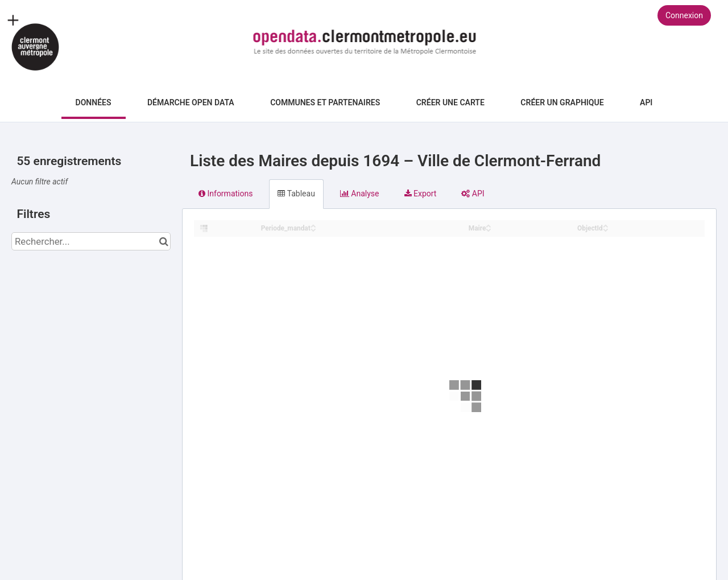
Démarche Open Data (191, 102)
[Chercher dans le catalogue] (164, 241)
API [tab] (473, 194)
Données (94, 102)
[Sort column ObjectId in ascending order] (606, 225)
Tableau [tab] (296, 194)
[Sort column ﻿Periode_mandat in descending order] (313, 229)
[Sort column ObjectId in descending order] (606, 229)
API (646, 102)
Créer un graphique (562, 102)
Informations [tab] (226, 194)
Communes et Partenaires (325, 102)
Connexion (684, 15)
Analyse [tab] (360, 194)
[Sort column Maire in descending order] (489, 229)
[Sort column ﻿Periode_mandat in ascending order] (313, 225)
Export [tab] (421, 194)
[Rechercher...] (91, 241)
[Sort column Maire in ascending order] (489, 225)
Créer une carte (450, 102)
